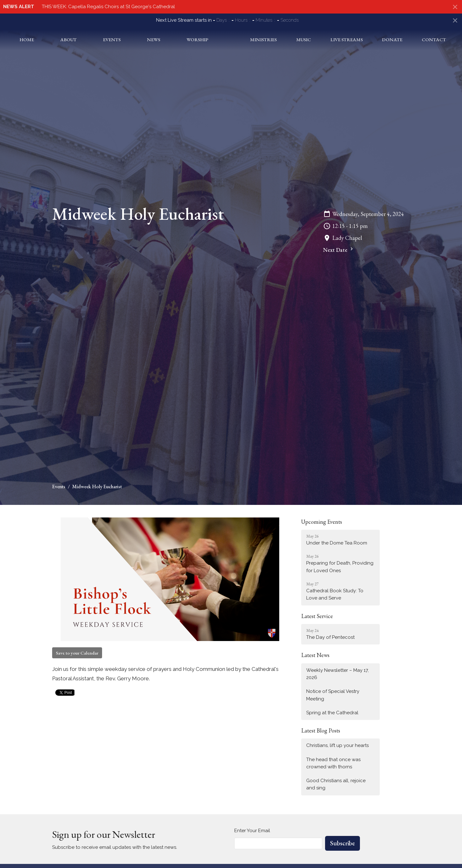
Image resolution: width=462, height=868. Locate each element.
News (147, 39)
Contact (435, 39)
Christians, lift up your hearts (337, 745)
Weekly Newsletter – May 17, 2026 (337, 674)
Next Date (339, 250)
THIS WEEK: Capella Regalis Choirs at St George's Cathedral (108, 7)
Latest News (315, 655)
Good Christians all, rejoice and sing (336, 784)
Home (26, 39)
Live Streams (351, 39)
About (66, 39)
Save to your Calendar (77, 653)
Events (107, 39)
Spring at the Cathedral (332, 713)
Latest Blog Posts (321, 730)
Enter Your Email (252, 831)
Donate (395, 39)
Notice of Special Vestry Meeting (333, 695)
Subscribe (342, 843)
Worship (189, 39)
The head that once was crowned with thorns (333, 763)
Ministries (272, 39)
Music (310, 39)
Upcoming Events (322, 522)
